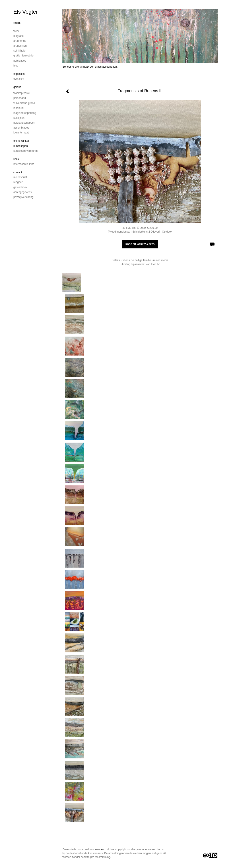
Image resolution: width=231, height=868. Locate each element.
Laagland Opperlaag (25, 113)
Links (16, 159)
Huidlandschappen (24, 123)
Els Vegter (26, 12)
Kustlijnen (19, 118)
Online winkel (21, 141)
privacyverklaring (23, 197)
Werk (16, 31)
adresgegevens (23, 192)
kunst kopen (21, 146)
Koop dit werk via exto (140, 244)
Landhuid (18, 108)
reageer (18, 182)
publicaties (20, 61)
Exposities (19, 74)
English (17, 23)
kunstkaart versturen (26, 151)
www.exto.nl (102, 849)
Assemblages (21, 128)
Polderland (20, 98)
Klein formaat (21, 133)
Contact (18, 172)
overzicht (19, 79)
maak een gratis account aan (100, 67)
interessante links (24, 164)
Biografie (19, 36)
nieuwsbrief (20, 177)
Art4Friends (20, 41)
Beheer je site (71, 67)
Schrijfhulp (19, 51)
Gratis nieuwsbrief (24, 56)
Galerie (17, 87)
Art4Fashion (20, 46)
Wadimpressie (22, 93)
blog (16, 66)
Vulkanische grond (24, 103)
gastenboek (20, 187)
